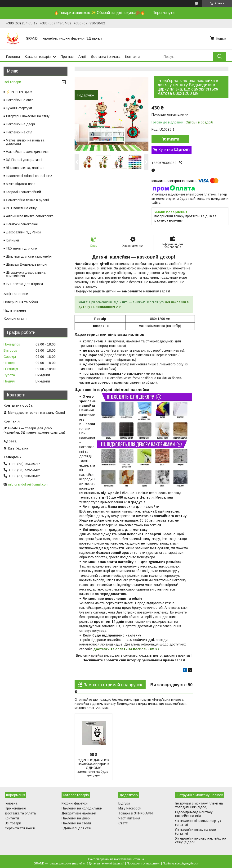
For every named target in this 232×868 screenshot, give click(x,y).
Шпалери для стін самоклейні (29, 256)
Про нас (67, 57)
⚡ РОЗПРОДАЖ (19, 92)
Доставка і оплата (105, 57)
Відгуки (124, 803)
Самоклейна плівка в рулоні (27, 200)
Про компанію (15, 808)
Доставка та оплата (20, 813)
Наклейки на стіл (19, 132)
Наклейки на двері (20, 124)
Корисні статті (15, 318)
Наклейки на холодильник (82, 808)
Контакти (132, 57)
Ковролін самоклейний (23, 192)
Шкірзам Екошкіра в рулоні (27, 264)
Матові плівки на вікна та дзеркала (25, 142)
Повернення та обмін (21, 302)
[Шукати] (220, 57)
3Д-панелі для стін (76, 828)
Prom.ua (138, 859)
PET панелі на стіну (21, 208)
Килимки (12, 240)
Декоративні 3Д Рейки (23, 232)
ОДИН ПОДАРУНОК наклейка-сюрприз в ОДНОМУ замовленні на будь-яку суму (93, 768)
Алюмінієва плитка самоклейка (30, 216)
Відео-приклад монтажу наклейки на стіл (194, 814)
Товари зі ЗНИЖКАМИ (136, 813)
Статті (123, 823)
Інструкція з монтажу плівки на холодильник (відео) (199, 805)
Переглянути (163, 13)
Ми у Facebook (130, 808)
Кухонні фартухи (19, 108)
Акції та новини (16, 294)
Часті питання (15, 310)
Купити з (174, 150)
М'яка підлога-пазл (21, 184)
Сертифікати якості (20, 828)
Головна (13, 57)
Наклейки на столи (76, 823)
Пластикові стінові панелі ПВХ (29, 176)
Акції (82, 57)
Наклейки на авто (20, 100)
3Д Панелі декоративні (24, 160)
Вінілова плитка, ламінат (25, 168)
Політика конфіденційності (181, 863)
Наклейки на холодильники (27, 152)
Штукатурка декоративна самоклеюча (26, 274)
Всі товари (12, 82)
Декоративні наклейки (79, 813)
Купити (173, 139)
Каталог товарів (38, 57)
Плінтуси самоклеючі (22, 224)
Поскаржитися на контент (144, 863)
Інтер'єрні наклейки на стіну (28, 116)
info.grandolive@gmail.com (28, 484)
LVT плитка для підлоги (24, 284)
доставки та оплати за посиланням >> (126, 649)
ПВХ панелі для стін (22, 248)
